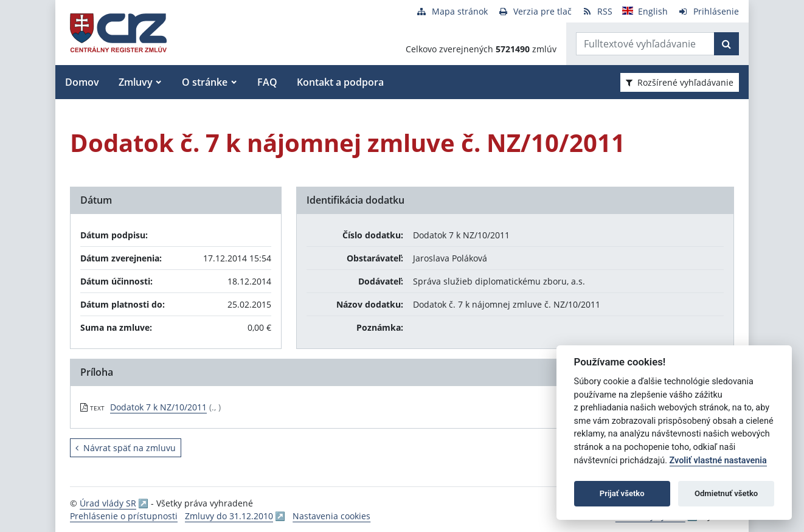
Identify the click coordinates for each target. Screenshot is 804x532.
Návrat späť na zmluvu (126, 448)
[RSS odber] (597, 11)
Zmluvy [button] (136, 82)
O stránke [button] (205, 82)
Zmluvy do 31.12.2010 (229, 516)
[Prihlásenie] (708, 11)
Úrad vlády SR (108, 503)
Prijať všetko (622, 493)
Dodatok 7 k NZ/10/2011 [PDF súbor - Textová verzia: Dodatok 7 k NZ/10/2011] (158, 407)
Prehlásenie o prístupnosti (124, 516)
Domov (82, 82)
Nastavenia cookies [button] (331, 516)
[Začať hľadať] (726, 44)
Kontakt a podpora (340, 82)
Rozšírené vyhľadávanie (680, 82)
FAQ (267, 82)
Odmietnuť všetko (726, 493)
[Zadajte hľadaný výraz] (645, 44)
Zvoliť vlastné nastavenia (718, 461)
